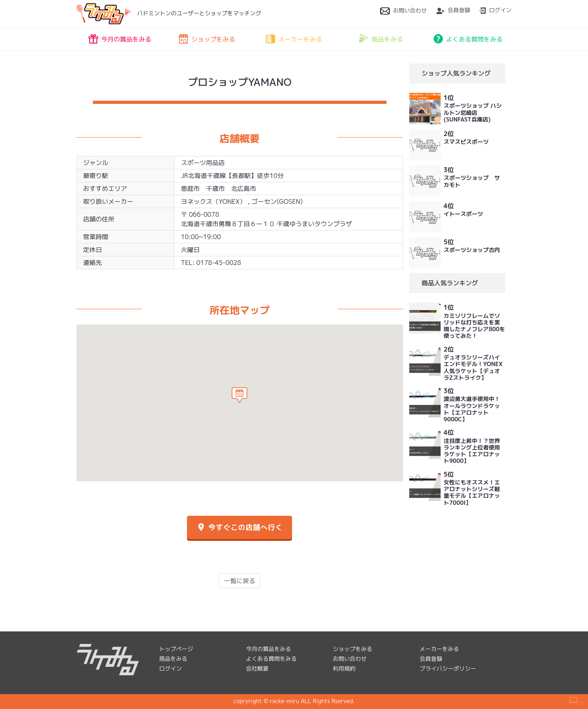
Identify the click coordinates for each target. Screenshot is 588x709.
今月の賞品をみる (120, 39)
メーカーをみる (294, 39)
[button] (240, 395)
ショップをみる (207, 39)
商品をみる (381, 39)
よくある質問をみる (468, 39)
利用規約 (344, 669)
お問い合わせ (403, 11)
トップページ (176, 649)
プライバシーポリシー (448, 669)
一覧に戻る (240, 581)
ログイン (495, 10)
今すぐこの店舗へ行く (240, 527)
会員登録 (453, 10)
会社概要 (258, 669)
